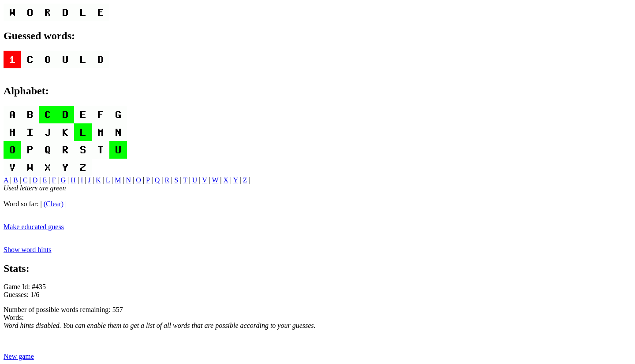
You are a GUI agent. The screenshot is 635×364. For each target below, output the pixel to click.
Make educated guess (34, 227)
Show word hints (27, 250)
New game (19, 356)
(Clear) (54, 204)
